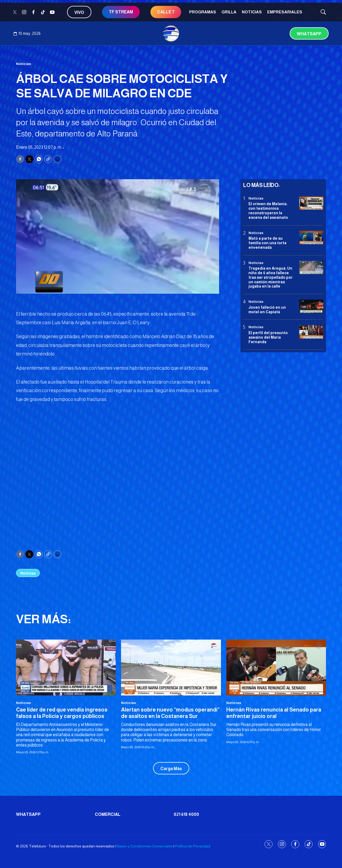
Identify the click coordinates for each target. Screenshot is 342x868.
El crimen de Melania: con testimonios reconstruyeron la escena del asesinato (268, 211)
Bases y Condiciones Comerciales (145, 846)
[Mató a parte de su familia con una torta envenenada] (311, 238)
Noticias (252, 12)
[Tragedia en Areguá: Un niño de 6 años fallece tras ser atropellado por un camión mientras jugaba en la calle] (311, 268)
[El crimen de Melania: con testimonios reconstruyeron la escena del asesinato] (311, 203)
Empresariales (285, 12)
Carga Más (171, 769)
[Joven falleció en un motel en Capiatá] (311, 306)
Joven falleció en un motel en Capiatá (267, 310)
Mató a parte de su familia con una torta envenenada (267, 243)
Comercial (108, 814)
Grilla (229, 12)
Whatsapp (309, 34)
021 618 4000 (186, 814)
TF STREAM (121, 12)
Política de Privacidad (193, 846)
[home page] (171, 33)
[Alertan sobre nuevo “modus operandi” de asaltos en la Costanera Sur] (171, 668)
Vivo (79, 12)
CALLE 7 (166, 12)
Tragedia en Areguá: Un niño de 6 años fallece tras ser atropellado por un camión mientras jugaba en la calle (271, 277)
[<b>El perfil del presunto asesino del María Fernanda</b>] (311, 332)
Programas (203, 12)
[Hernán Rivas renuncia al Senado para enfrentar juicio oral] (276, 668)
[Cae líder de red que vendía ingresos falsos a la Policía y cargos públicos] (66, 668)
